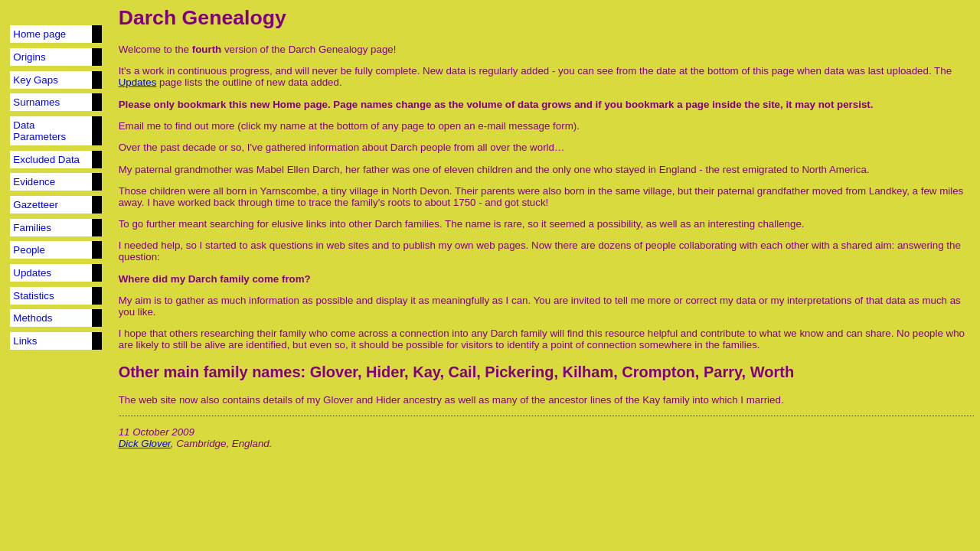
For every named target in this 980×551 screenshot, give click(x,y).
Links (25, 341)
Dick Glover (145, 443)
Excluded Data (46, 160)
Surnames (36, 102)
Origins (29, 57)
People (29, 250)
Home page (39, 34)
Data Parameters (39, 131)
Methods (33, 318)
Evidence (34, 182)
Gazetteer (36, 205)
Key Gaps (36, 80)
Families (32, 228)
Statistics (33, 296)
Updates (32, 273)
